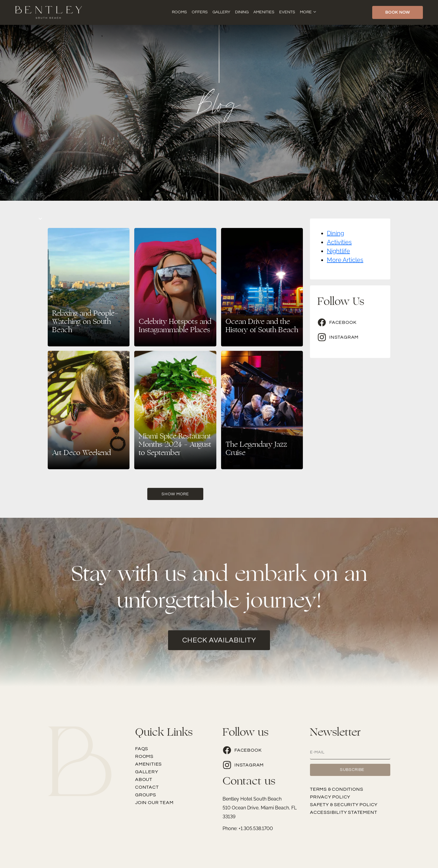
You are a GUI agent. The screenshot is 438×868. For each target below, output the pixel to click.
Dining (242, 12)
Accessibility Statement (343, 812)
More (306, 12)
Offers (200, 12)
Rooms (179, 12)
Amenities (264, 12)
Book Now (398, 12)
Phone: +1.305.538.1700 (248, 828)
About (144, 779)
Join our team (154, 803)
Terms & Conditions (337, 789)
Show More (175, 494)
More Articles (345, 260)
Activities (339, 242)
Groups (146, 795)
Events (287, 12)
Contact (147, 787)
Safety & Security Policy (344, 805)
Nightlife (338, 251)
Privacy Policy (330, 797)
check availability (219, 640)
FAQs (142, 749)
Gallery (221, 12)
